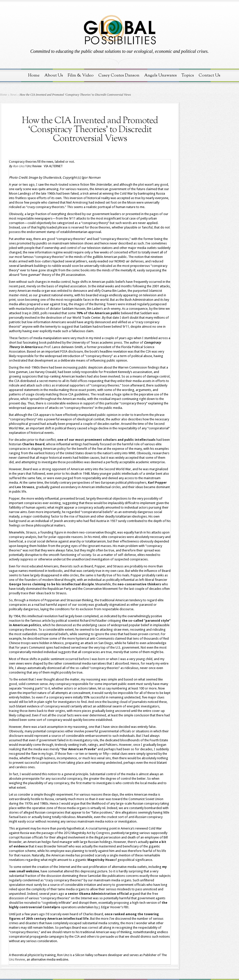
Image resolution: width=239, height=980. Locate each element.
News (13, 95)
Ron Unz (18, 166)
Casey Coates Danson (119, 75)
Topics (188, 75)
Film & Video (81, 75)
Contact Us (209, 75)
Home (34, 75)
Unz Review (17, 959)
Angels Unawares (160, 75)
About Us (54, 75)
